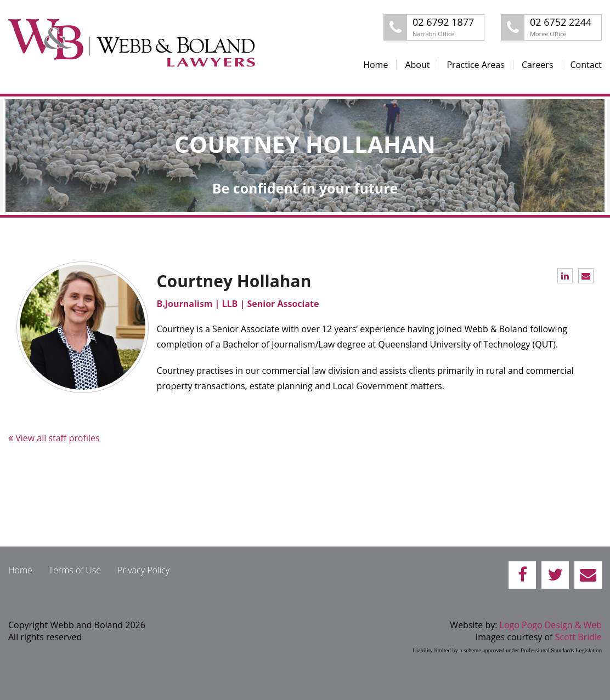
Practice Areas (475, 65)
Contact (586, 65)
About (417, 65)
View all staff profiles (54, 438)
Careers (538, 65)
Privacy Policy (143, 570)
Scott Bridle (578, 637)
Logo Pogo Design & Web (551, 625)
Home (375, 65)
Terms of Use (75, 570)
